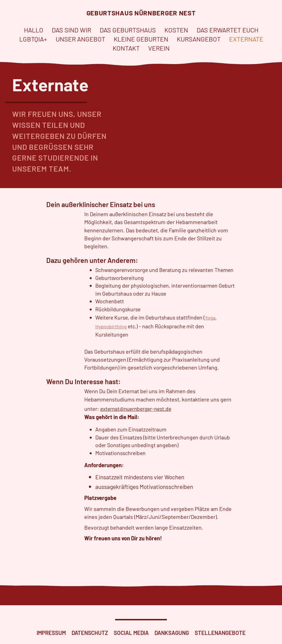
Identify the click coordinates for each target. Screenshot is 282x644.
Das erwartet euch (227, 29)
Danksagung (172, 633)
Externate (246, 38)
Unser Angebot (80, 38)
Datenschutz (90, 633)
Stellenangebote (220, 633)
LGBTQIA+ (33, 38)
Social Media (131, 633)
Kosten (176, 29)
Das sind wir (71, 29)
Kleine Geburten (141, 38)
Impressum (51, 633)
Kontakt (126, 47)
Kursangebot (199, 38)
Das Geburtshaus (128, 29)
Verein (159, 47)
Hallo (34, 29)
